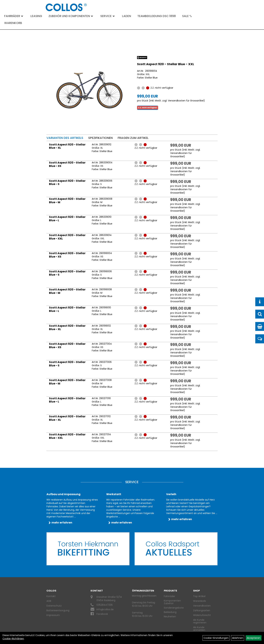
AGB (49, 601)
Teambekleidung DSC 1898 (157, 16)
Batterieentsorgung (58, 610)
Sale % (187, 16)
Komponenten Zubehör (172, 602)
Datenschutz (54, 606)
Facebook (102, 614)
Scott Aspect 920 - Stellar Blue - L (67, 219)
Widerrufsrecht (202, 615)
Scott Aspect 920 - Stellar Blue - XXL (166, 64)
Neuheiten (170, 616)
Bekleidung (170, 612)
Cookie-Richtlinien (13, 639)
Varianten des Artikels (65, 138)
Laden (127, 16)
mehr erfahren (62, 523)
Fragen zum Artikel (133, 138)
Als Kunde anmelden (199, 629)
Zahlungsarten (202, 610)
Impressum (53, 615)
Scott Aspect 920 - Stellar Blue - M (67, 201)
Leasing (36, 16)
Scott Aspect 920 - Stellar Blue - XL (67, 146)
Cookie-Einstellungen (216, 638)
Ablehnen (238, 638)
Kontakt (51, 596)
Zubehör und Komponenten (71, 16)
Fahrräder (14, 16)
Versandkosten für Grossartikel (186, 101)
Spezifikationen (100, 138)
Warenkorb (13, 23)
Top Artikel (199, 596)
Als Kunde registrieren (200, 621)
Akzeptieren (254, 638)
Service (108, 16)
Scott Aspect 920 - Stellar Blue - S (67, 183)
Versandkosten (202, 606)
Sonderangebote (174, 608)
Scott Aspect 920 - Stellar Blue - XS (67, 164)
